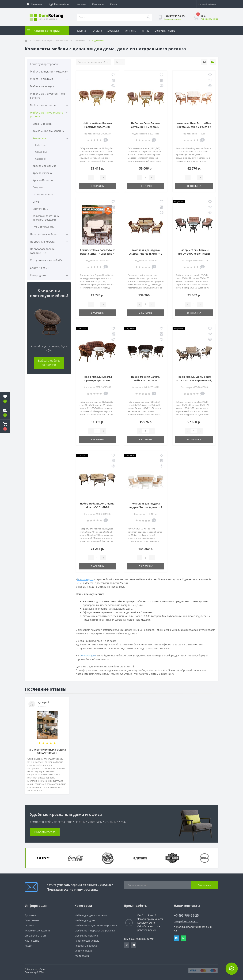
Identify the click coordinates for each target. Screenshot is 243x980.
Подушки (38, 187)
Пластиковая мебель (44, 234)
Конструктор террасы (44, 64)
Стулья (37, 202)
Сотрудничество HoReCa (46, 260)
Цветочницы (41, 209)
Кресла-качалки (43, 173)
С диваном (41, 159)
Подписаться (205, 885)
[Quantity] (97, 177)
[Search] (148, 17)
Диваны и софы (42, 124)
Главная (82, 31)
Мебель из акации (42, 86)
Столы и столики (43, 194)
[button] (5, 426)
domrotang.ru (88, 655)
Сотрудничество (165, 31)
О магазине (98, 4)
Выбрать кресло (45, 832)
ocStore (42, 969)
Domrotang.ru (85, 579)
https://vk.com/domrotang (134, 945)
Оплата (114, 4)
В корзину (97, 186)
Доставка (81, 4)
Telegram (176, 938)
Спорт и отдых (40, 268)
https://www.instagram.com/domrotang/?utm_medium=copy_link (127, 945)
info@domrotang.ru (186, 921)
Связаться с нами (35, 936)
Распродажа (38, 275)
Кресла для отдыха (44, 166)
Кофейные (41, 145)
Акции (29, 946)
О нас (146, 31)
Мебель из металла (43, 105)
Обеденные (41, 152)
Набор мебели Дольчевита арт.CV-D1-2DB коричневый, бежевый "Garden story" (194, 380)
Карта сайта (32, 941)
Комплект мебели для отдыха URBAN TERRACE (47, 751)
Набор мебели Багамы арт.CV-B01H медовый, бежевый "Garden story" (146, 127)
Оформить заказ (210, 19)
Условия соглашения (37, 930)
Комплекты (80, 41)
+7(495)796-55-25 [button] (186, 915)
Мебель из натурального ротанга (51, 41)
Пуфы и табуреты (43, 227)
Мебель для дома (42, 79)
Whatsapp (183, 938)
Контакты (130, 31)
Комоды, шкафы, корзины (49, 131)
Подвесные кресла (42, 242)
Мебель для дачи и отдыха (48, 71)
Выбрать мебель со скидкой (49, 363)
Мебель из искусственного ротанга (48, 96)
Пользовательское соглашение (42, 251)
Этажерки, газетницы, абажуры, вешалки (46, 218)
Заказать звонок (173, 19)
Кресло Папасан (43, 180)
